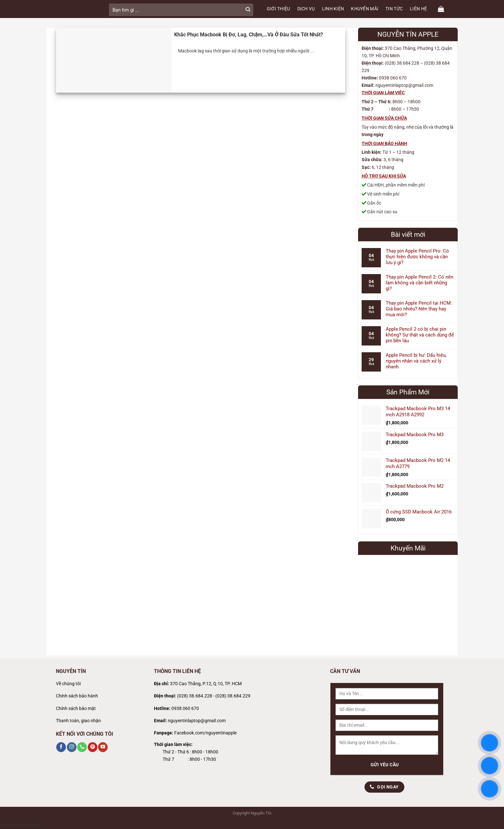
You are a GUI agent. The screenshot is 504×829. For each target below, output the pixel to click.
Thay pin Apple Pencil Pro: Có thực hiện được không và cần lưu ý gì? (417, 257)
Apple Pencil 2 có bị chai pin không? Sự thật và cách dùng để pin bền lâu (420, 335)
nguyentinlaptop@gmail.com (197, 721)
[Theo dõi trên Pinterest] (93, 747)
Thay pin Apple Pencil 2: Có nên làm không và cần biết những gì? (419, 283)
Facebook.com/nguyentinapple (205, 733)
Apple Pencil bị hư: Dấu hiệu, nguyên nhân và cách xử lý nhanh (416, 361)
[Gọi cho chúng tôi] (82, 747)
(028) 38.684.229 (233, 696)
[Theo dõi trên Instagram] (72, 747)
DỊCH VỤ (306, 9)
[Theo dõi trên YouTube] (103, 747)
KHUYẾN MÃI (365, 9)
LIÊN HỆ (418, 9)
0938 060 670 (185, 709)
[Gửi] (248, 10)
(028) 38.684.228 (195, 696)
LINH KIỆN (333, 9)
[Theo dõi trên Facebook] (61, 747)
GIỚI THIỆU (279, 9)
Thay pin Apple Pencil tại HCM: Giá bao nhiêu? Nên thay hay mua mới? (419, 309)
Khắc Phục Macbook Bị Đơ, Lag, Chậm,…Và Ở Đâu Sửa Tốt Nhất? (249, 35)
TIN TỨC (394, 9)
